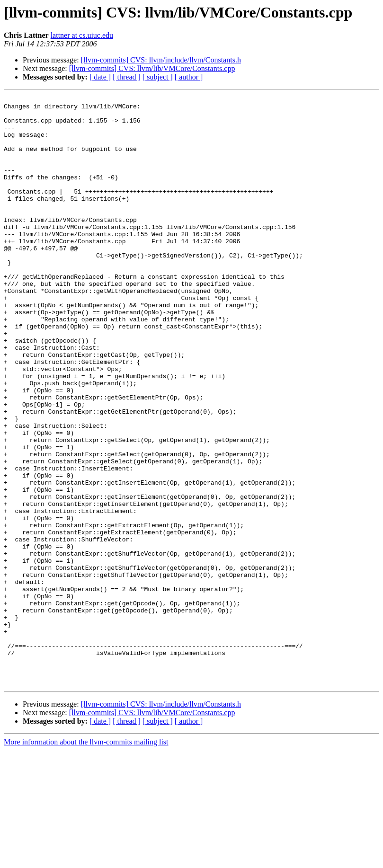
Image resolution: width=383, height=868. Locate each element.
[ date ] (100, 77)
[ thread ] (127, 77)
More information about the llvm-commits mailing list (86, 860)
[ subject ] (158, 77)
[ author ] (189, 77)
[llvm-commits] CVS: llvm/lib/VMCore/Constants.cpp (152, 68)
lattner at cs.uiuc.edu (82, 35)
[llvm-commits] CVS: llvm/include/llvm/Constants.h (161, 60)
